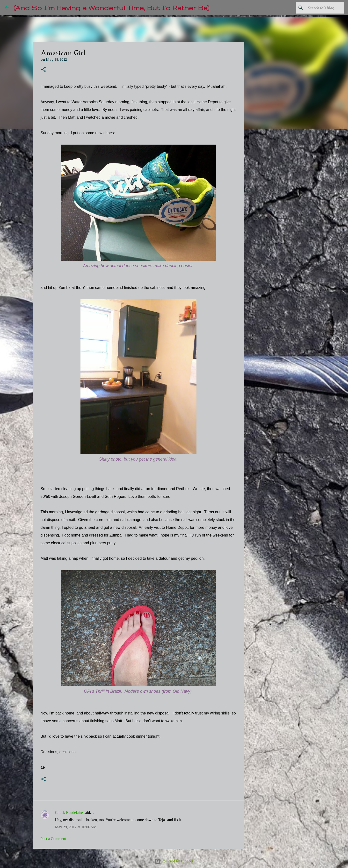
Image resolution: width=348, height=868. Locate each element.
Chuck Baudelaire (69, 813)
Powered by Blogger (174, 861)
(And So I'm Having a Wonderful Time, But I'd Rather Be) (111, 8)
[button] (43, 70)
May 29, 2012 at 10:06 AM (76, 827)
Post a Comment (53, 839)
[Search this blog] (319, 8)
